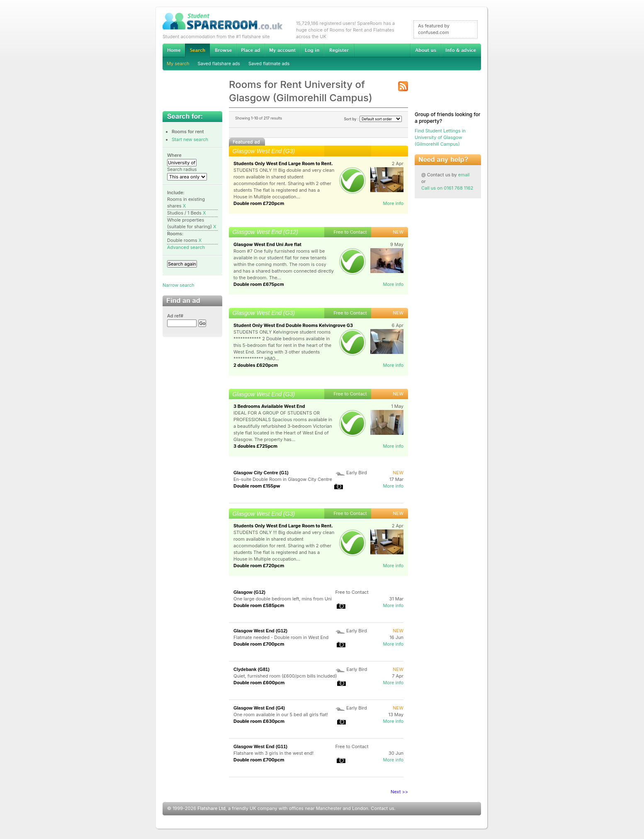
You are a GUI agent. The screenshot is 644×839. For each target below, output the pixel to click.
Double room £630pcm (259, 721)
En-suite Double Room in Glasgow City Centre (283, 479)
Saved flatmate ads (269, 63)
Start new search (190, 139)
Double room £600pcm (259, 683)
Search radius (182, 169)
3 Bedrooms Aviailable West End (269, 406)
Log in (312, 50)
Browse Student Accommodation (223, 50)
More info (393, 203)
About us (425, 50)
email (464, 175)
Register (339, 50)
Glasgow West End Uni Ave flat (267, 244)
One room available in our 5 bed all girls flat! (281, 715)
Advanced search (186, 247)
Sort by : (373, 119)
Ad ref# (175, 316)
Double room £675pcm (259, 284)
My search (178, 63)
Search (197, 50)
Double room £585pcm (259, 605)
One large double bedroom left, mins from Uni (283, 599)
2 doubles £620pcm (256, 365)
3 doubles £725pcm (255, 446)
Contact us (382, 808)
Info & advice (461, 50)
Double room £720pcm (259, 203)
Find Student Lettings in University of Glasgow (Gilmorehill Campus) (440, 137)
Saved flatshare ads (219, 63)
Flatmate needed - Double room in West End (281, 637)
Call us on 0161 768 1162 (447, 188)
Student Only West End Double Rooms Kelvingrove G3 (293, 325)
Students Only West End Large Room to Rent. (283, 163)
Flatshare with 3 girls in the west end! (273, 753)
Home (174, 50)
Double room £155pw (257, 486)
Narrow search (178, 285)
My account (282, 50)
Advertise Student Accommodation (250, 50)
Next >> (399, 792)
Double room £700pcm (259, 644)
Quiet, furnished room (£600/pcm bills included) (285, 676)
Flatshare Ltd (211, 808)
